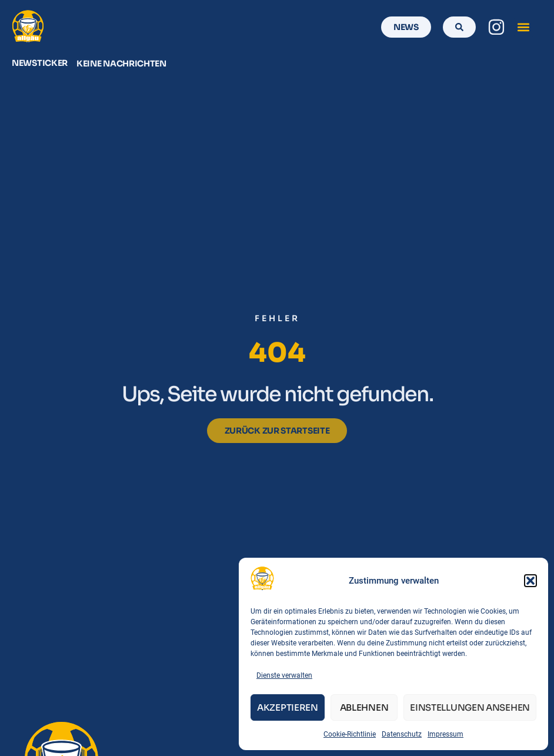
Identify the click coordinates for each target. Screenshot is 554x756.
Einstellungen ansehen (470, 707)
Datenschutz (402, 734)
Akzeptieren (288, 707)
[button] (530, 581)
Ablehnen (364, 707)
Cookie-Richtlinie (350, 734)
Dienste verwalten (284, 675)
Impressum (445, 734)
